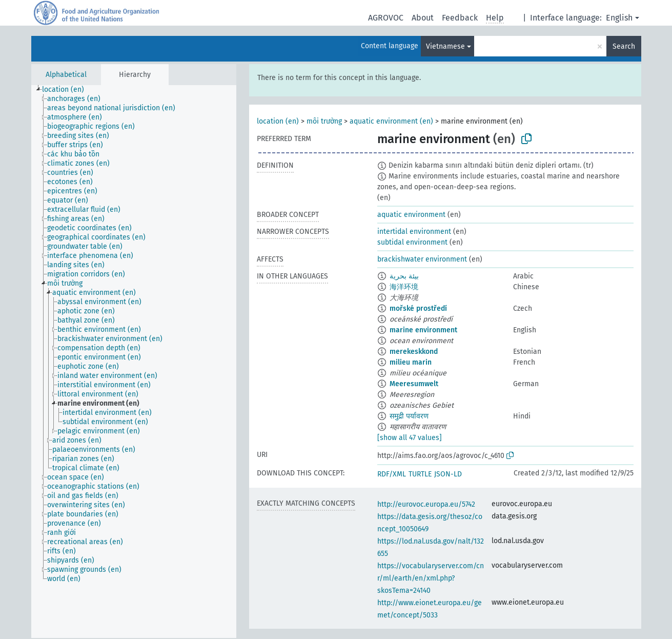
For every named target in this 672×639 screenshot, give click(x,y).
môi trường (324, 121)
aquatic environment (411, 215)
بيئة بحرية (404, 276)
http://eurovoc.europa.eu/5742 (426, 504)
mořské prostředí (418, 308)
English (619, 18)
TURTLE (420, 474)
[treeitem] (67, 90)
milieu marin (411, 362)
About (423, 18)
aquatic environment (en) (391, 121)
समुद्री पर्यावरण (409, 416)
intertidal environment (414, 232)
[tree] (134, 362)
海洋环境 (404, 287)
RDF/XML (392, 474)
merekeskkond (414, 352)
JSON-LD (448, 474)
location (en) (278, 121)
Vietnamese (445, 46)
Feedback (460, 18)
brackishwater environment (422, 259)
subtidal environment (412, 242)
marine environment (423, 330)
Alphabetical (66, 75)
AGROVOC (386, 18)
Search (624, 46)
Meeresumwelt (414, 384)
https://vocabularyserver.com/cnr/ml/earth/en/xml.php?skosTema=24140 (431, 578)
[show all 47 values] (410, 438)
